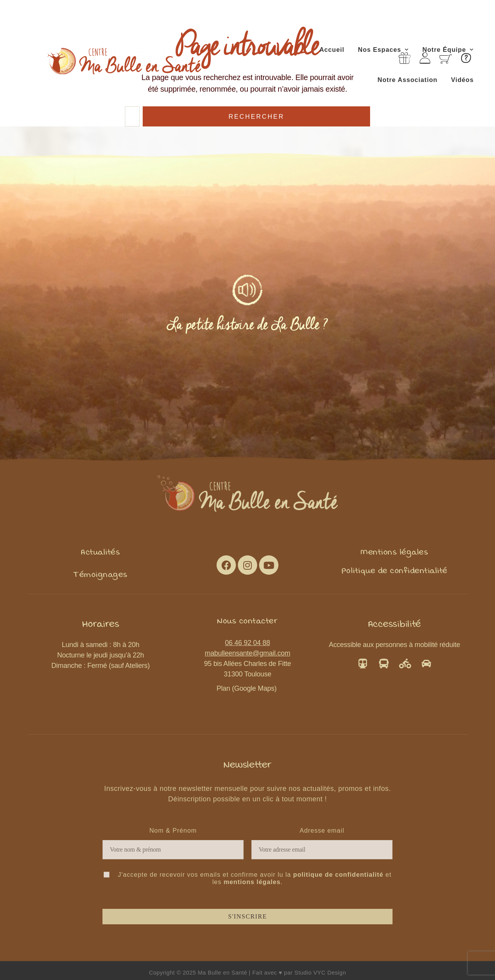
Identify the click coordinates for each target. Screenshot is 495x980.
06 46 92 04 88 (247, 643)
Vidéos (462, 80)
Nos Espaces (383, 50)
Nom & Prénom (173, 830)
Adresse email (322, 830)
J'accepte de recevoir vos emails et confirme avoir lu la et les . (247, 878)
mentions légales (252, 882)
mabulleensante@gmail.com (248, 653)
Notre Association (407, 80)
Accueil (332, 50)
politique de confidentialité (338, 874)
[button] (100, 552)
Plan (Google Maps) (247, 688)
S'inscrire (248, 917)
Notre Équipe (448, 50)
